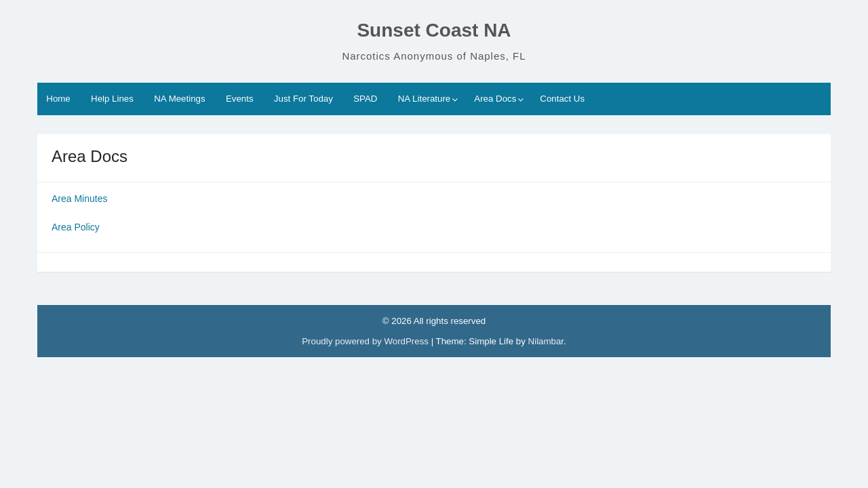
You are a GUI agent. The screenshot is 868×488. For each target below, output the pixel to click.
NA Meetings (179, 99)
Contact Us (562, 99)
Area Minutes (79, 199)
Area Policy (77, 227)
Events (240, 99)
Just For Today (303, 99)
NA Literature (425, 99)
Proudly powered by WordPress (366, 341)
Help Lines (112, 99)
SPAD (365, 99)
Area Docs (495, 99)
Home (58, 99)
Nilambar (546, 341)
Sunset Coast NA (434, 30)
